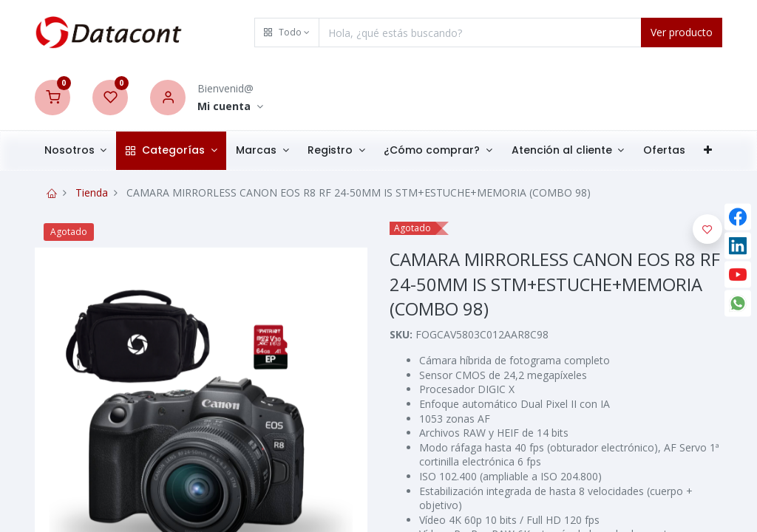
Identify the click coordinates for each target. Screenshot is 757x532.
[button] (287, 33)
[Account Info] (230, 107)
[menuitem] (664, 151)
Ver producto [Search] (682, 32)
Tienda (92, 192)
